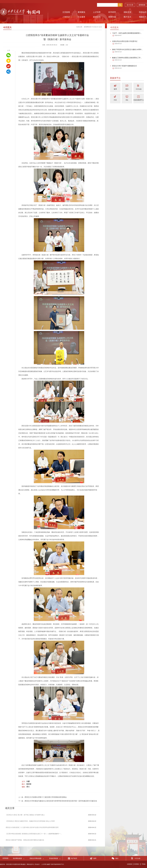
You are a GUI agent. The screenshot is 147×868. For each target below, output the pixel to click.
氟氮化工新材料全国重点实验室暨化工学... (126, 58)
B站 (127, 100)
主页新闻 (66, 12)
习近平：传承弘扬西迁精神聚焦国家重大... (126, 33)
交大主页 (130, 5)
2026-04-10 (118, 44)
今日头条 (139, 89)
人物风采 (66, 17)
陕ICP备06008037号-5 (58, 864)
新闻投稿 (142, 5)
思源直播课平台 (139, 100)
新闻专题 (112, 17)
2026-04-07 (118, 35)
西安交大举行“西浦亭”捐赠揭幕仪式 (124, 66)
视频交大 (143, 17)
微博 (115, 89)
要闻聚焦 (81, 12)
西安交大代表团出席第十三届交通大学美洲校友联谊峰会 (46, 797)
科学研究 (112, 12)
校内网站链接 (17, 858)
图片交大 (127, 17)
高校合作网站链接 (35, 858)
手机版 (144, 864)
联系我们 (137, 864)
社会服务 (81, 17)
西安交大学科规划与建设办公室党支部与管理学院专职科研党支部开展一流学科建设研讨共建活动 (61, 801)
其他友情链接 (54, 858)
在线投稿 (129, 864)
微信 (127, 89)
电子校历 (74, 858)
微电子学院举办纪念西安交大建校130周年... (127, 49)
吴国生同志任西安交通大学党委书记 (124, 41)
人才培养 (97, 12)
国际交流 (127, 12)
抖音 (115, 100)
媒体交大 (97, 17)
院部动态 (143, 12)
